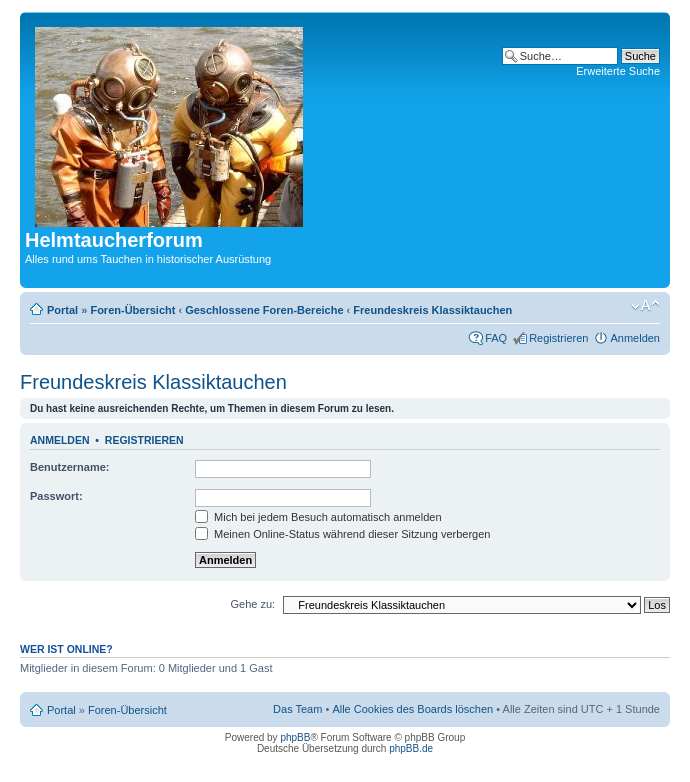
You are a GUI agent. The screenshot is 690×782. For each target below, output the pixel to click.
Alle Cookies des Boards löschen (412, 709)
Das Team (297, 709)
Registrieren (558, 338)
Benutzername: (69, 467)
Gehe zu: (252, 604)
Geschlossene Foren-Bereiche (264, 310)
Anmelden (635, 338)
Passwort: (56, 496)
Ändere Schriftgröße (645, 306)
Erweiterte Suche (618, 71)
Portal (62, 310)
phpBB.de (411, 748)
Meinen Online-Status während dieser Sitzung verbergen (342, 534)
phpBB (295, 737)
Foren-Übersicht (132, 310)
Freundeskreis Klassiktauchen (432, 310)
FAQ (496, 338)
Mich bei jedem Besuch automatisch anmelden (318, 517)
